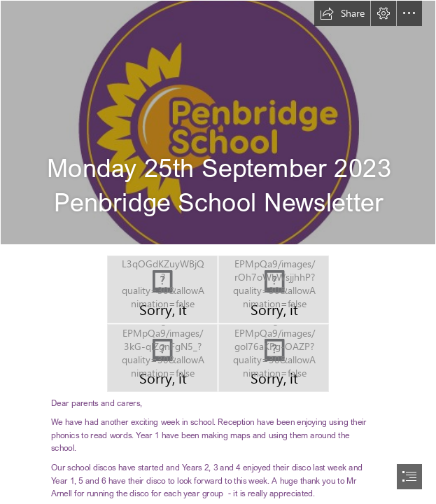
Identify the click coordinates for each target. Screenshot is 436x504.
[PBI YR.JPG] (274, 358)
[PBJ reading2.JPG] (162, 358)
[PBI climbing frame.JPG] (162, 289)
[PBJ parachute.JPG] (274, 289)
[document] (218, 252)
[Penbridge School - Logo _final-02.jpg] (218, 122)
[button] (342, 13)
